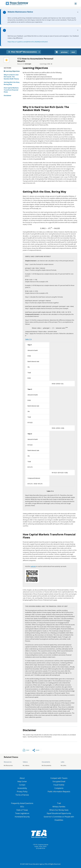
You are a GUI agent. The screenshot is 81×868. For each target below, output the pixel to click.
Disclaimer (7, 95)
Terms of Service (22, 795)
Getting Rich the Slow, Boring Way (12, 83)
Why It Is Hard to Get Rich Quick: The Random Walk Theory (11, 77)
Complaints (59, 788)
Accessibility (22, 788)
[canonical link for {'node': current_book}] (57, 52)
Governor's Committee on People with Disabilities (59, 818)
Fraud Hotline (59, 785)
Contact (22, 785)
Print (28, 750)
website (33, 566)
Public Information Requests (59, 792)
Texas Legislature (22, 813)
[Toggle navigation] (76, 3)
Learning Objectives (12, 71)
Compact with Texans (59, 778)
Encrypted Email (59, 781)
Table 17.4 (28, 339)
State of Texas (22, 810)
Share (38, 750)
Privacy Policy (22, 792)
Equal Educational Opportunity (59, 813)
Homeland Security (22, 817)
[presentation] (50, 228)
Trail (59, 803)
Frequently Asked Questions (22, 803)
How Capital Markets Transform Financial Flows (11, 90)
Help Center (22, 781)
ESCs (22, 807)
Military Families (59, 807)
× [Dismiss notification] (78, 12)
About (22, 778)
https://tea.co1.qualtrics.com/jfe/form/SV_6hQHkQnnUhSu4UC (28, 42)
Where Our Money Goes (59, 810)
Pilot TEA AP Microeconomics (24, 52)
